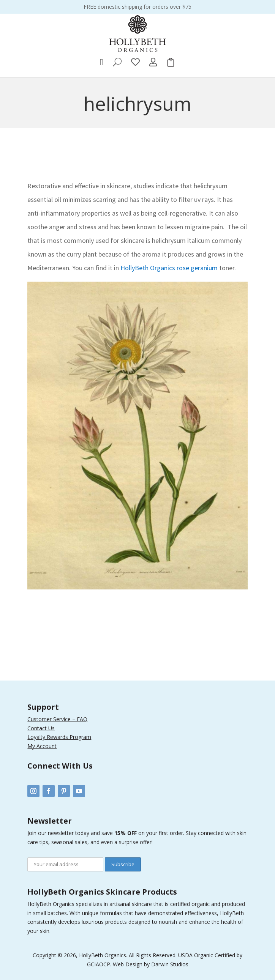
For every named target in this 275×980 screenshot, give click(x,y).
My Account (42, 746)
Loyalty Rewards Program (59, 737)
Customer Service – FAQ (57, 719)
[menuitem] (102, 62)
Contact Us (41, 728)
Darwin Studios (170, 964)
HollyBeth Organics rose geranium (170, 268)
